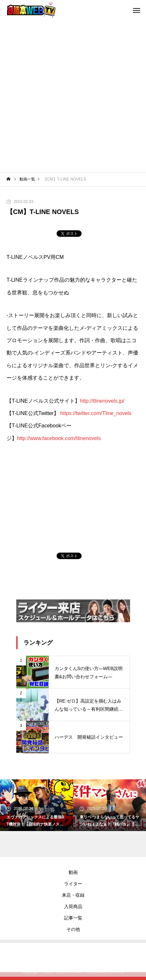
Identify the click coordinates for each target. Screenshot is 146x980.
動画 (73, 872)
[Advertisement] (73, 96)
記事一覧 (73, 918)
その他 (73, 929)
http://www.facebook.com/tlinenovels (59, 438)
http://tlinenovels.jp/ (102, 401)
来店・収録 (73, 895)
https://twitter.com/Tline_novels (96, 413)
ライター (73, 884)
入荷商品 (73, 906)
